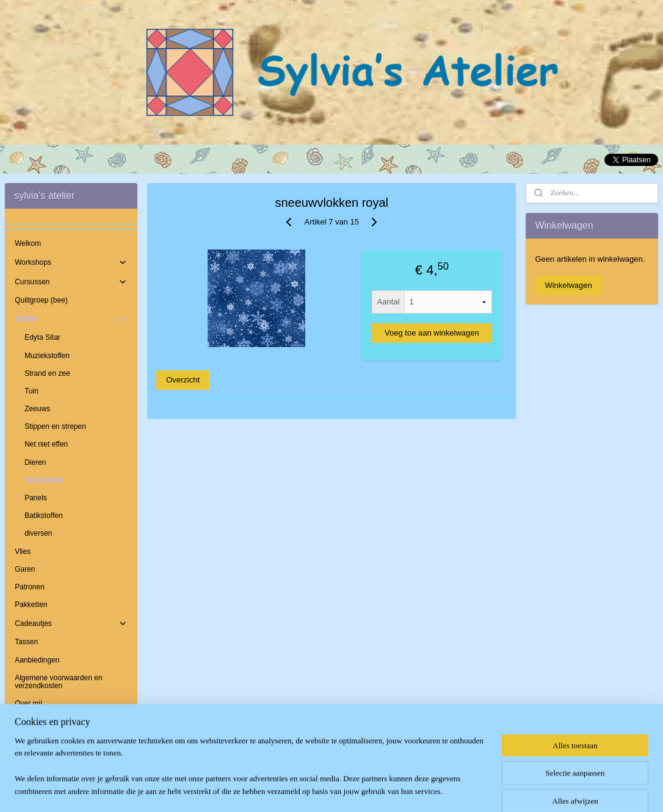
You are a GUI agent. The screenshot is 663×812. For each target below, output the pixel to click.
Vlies (23, 552)
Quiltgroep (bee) (41, 300)
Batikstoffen (43, 516)
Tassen (26, 642)
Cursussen (71, 282)
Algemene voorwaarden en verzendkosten (58, 682)
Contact (27, 721)
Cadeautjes (71, 623)
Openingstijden (39, 739)
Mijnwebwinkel (451, 789)
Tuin (31, 391)
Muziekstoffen (47, 356)
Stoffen (71, 319)
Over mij (28, 703)
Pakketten (31, 605)
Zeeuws (37, 409)
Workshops (71, 262)
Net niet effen (46, 444)
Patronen (30, 587)
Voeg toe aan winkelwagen (432, 333)
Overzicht (183, 380)
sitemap (295, 789)
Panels (36, 498)
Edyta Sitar (42, 337)
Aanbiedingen (37, 660)
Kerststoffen (44, 480)
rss (316, 789)
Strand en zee (47, 373)
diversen (38, 533)
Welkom (28, 243)
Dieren (35, 462)
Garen (25, 569)
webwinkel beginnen (356, 789)
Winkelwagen (568, 285)
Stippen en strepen (55, 426)
